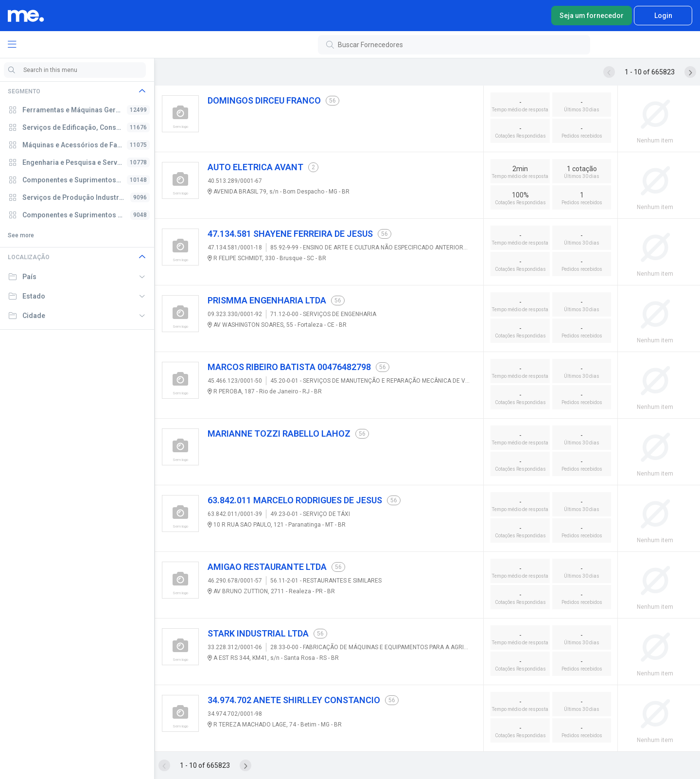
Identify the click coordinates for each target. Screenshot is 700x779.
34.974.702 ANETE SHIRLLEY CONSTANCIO (294, 700)
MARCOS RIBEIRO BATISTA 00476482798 (289, 367)
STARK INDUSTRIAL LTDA (258, 633)
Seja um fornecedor (592, 16)
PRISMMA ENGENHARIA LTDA (267, 300)
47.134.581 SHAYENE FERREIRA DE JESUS (290, 234)
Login (663, 16)
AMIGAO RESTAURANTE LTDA (267, 567)
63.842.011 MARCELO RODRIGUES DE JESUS (295, 500)
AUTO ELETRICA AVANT (255, 167)
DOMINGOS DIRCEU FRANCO (264, 100)
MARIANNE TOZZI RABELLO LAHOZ (279, 434)
